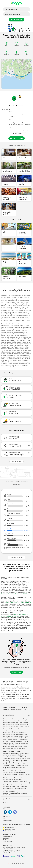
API (4, 819)
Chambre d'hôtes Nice (22, 760)
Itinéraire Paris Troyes (19, 748)
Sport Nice (15, 774)
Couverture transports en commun (11, 850)
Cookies (23, 847)
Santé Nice (6, 773)
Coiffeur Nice (24, 757)
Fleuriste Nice (15, 771)
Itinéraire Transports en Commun (11, 723)
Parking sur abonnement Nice (13, 764)
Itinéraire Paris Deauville (20, 733)
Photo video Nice (15, 785)
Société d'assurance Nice (9, 759)
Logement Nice (14, 766)
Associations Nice (21, 773)
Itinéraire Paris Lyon (8, 733)
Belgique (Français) (9, 828)
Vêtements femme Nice (9, 783)
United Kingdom (8, 831)
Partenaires (10, 841)
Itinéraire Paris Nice (16, 738)
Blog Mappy (6, 840)
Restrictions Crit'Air (23, 793)
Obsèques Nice (20, 759)
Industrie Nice (23, 785)
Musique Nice (6, 785)
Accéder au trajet (17, 138)
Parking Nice (6, 762)
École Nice (16, 781)
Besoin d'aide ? (8, 803)
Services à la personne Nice (22, 783)
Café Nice (24, 764)
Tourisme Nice (23, 771)
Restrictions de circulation (9, 795)
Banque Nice (23, 787)
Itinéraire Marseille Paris (22, 735)
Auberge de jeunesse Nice (16, 762)
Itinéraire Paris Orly (19, 736)
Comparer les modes (17, 557)
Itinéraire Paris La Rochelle (21, 743)
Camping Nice (6, 766)
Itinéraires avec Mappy (9, 731)
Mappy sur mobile (7, 820)
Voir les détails (16, 461)
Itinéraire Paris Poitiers (9, 747)
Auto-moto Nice (16, 757)
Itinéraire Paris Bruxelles (9, 745)
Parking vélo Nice (7, 774)
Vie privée (17, 847)
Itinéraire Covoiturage (8, 724)
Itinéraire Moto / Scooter (21, 724)
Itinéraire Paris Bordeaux (9, 735)
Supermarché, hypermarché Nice (14, 780)
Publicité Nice (6, 778)
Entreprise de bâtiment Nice (13, 755)
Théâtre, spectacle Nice (20, 788)
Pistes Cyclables (13, 793)
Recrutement (6, 838)
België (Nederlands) (9, 829)
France (6, 826)
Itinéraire (5, 721)
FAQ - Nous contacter (8, 849)
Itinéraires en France (20, 731)
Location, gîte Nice (11, 760)
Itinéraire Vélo (21, 721)
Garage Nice (21, 753)
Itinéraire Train (24, 723)
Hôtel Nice (5, 753)
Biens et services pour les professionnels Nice (14, 767)
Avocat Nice (22, 774)
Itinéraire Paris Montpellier (16, 742)
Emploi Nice (14, 778)
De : (11, 9)
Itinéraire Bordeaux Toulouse (15, 740)
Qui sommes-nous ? (8, 837)
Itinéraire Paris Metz (8, 748)
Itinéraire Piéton (13, 721)
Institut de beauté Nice (22, 776)
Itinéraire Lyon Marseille (21, 747)
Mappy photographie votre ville (11, 852)
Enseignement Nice (8, 781)
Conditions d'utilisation (9, 847)
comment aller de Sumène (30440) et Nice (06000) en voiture (15, 615)
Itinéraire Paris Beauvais (22, 745)
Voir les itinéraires (16, 20)
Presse (5, 841)
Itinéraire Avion (15, 726)
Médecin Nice (13, 773)
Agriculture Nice (23, 766)
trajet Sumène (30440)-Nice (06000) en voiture (18, 603)
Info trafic (5, 793)
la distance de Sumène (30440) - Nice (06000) (14, 594)
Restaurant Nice (13, 753)
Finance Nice (23, 781)
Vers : (13, 14)
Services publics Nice (8, 788)
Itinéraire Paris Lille (8, 736)
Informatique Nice (11, 776)
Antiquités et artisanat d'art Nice (11, 787)
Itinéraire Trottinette (25, 726)
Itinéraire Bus (6, 726)
